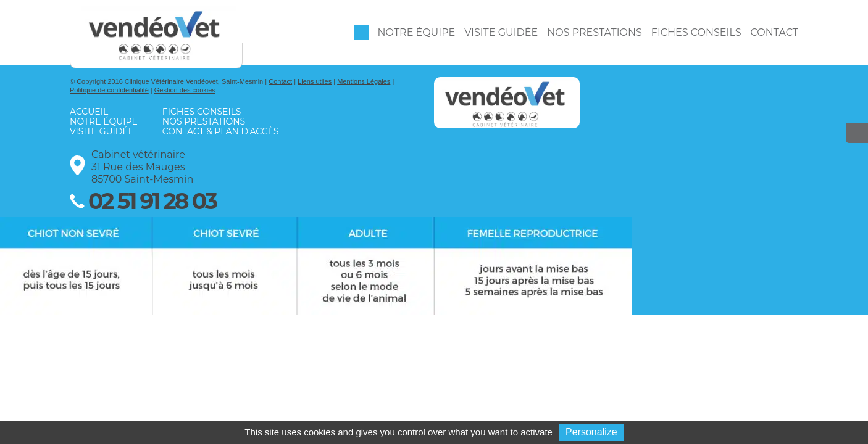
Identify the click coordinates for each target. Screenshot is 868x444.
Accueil (361, 33)
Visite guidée (501, 32)
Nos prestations (595, 32)
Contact (774, 32)
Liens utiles (315, 81)
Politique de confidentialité (109, 90)
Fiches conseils (696, 32)
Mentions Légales (364, 81)
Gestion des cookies (185, 90)
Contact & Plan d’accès (221, 131)
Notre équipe (417, 32)
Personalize (591, 432)
